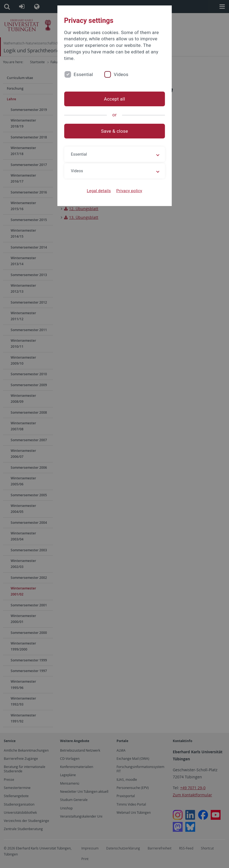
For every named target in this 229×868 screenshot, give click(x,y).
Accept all (114, 99)
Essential (83, 74)
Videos (121, 74)
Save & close (114, 131)
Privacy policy (129, 191)
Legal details (99, 191)
